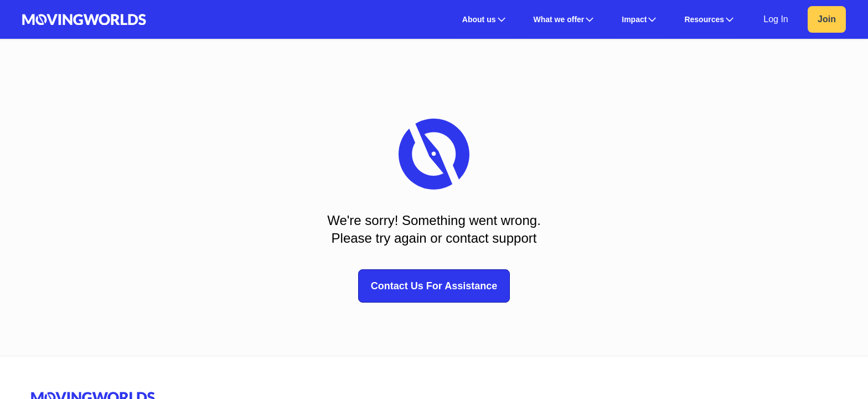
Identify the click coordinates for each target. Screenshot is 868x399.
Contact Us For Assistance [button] (434, 286)
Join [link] (827, 19)
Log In (776, 19)
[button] (485, 19)
